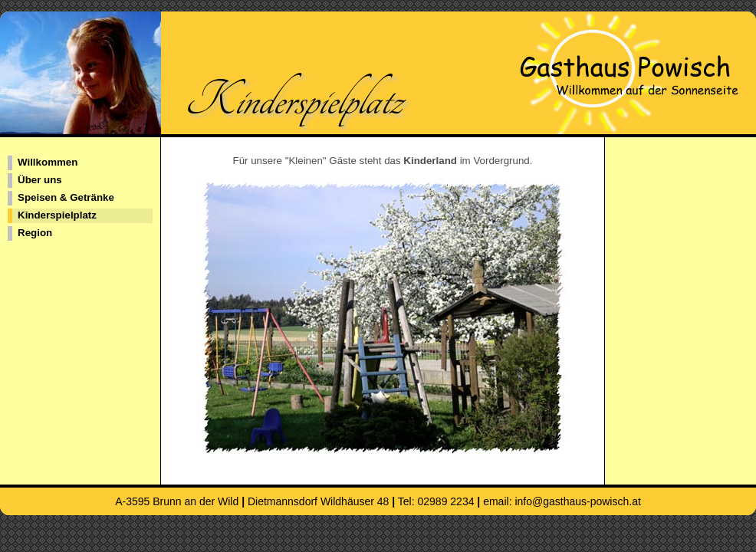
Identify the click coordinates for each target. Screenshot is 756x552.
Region (35, 233)
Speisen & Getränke (66, 197)
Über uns (40, 180)
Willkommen (48, 162)
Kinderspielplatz (57, 215)
